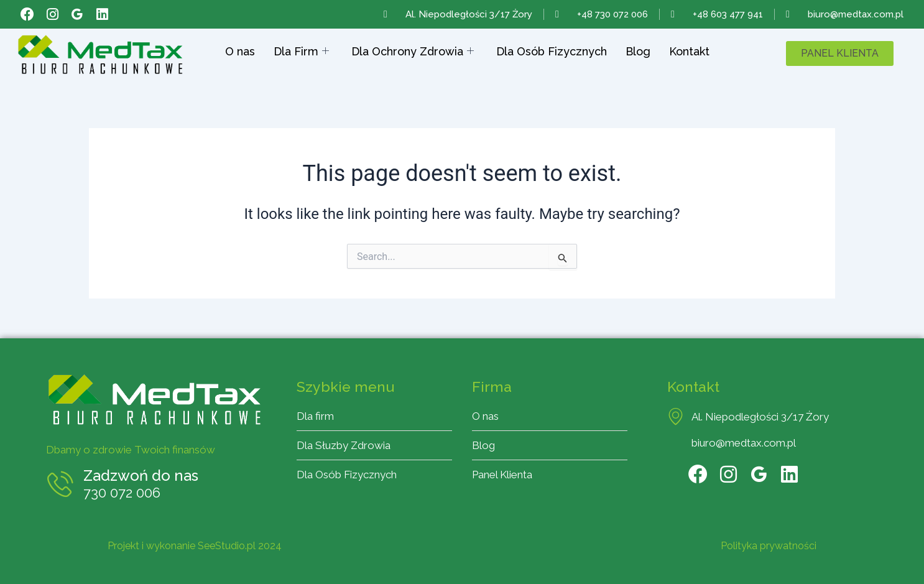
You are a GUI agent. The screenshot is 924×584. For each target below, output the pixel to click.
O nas (240, 51)
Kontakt (689, 51)
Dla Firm (301, 52)
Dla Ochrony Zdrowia (413, 52)
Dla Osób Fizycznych (552, 51)
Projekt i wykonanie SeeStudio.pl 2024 (195, 546)
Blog (638, 51)
